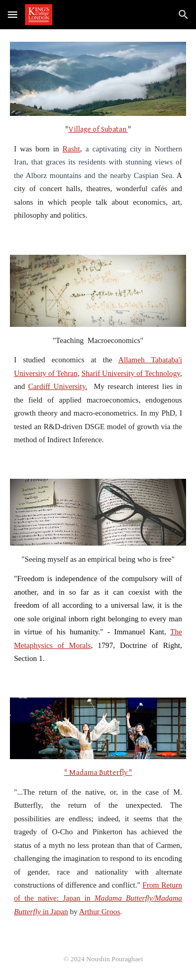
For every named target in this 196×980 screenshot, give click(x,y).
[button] (13, 14)
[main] (98, 173)
